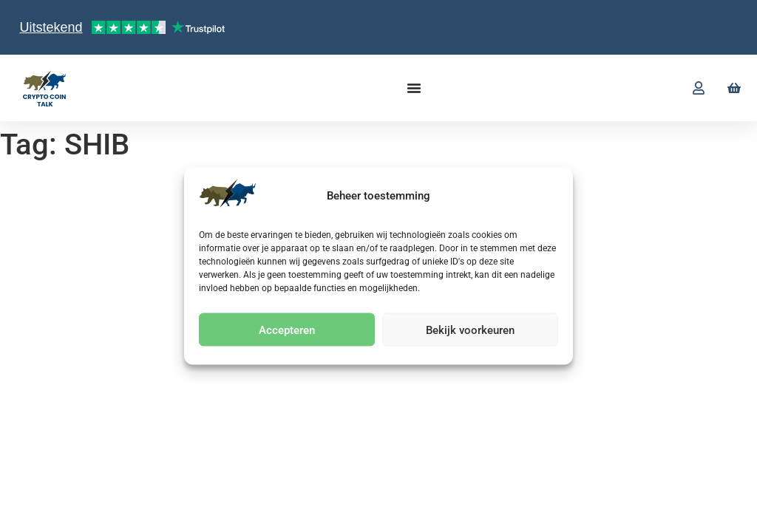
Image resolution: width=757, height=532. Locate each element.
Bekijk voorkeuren (470, 330)
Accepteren (287, 330)
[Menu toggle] (414, 88)
